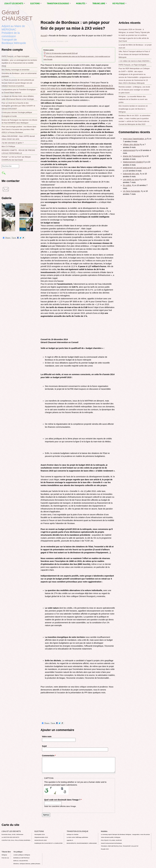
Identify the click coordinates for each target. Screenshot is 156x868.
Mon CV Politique (8, 146)
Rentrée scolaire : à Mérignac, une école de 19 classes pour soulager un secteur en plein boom (134, 90)
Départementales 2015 (41, 837)
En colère (127, 185)
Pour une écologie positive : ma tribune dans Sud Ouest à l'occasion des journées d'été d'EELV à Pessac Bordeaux (19, 129)
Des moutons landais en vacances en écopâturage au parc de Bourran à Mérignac (133, 109)
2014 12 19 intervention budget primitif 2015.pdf (62, 53)
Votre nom (47, 736)
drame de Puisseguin (132, 156)
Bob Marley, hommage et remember (16, 70)
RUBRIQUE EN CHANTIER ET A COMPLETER (48, 843)
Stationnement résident (133, 162)
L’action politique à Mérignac (22, 855)
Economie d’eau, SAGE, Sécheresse (12, 834)
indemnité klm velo (131, 174)
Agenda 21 (70, 840)
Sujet (44, 746)
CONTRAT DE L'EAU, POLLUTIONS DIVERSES (16, 840)
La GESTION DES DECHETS (10, 837)
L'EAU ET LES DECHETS (15, 3)
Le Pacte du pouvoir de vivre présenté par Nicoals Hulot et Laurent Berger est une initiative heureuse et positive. (18, 83)
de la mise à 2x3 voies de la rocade (78, 88)
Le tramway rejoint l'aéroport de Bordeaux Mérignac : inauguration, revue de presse (125, 834)
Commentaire (49, 756)
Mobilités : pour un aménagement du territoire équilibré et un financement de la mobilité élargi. (19, 63)
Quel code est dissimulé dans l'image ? (63, 800)
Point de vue (5, 858)
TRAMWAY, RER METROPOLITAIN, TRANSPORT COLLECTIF (120, 846)
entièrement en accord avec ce (136, 168)
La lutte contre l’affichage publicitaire (77, 837)
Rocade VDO (105, 849)
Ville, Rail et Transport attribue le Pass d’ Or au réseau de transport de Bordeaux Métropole (134, 54)
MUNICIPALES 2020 (41, 840)
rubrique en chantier (73, 834)
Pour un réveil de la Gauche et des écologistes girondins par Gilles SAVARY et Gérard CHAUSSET (18, 106)
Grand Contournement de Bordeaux (111, 843)
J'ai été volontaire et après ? (13, 143)
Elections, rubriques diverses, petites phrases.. (27, 864)
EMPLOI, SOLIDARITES (21, 861)
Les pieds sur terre (131, 179)
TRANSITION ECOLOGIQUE (59, 3)
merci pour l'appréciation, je (135, 139)
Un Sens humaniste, (132, 191)
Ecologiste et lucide (9, 116)
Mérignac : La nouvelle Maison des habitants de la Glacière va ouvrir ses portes (133, 99)
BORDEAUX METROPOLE (22, 858)
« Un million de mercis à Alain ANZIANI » (134, 61)
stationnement (129, 150)
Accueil (44, 36)
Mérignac (4, 855)
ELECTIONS (36, 3)
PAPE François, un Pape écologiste (15, 56)
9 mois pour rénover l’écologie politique (17, 112)
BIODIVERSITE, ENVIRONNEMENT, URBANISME (82, 843)
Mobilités (82, 3)
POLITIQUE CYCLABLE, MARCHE (111, 840)
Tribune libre (100, 3)
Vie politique (119, 3)
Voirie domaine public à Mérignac (111, 837)
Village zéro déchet (131, 144)
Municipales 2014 (40, 834)
